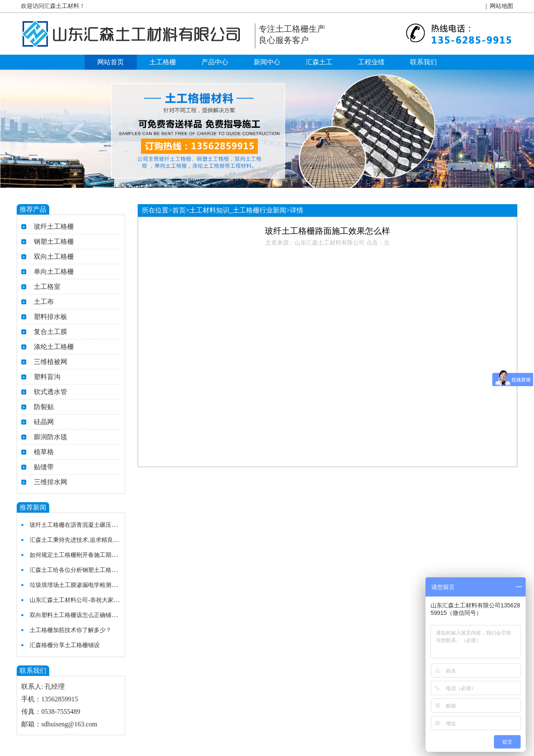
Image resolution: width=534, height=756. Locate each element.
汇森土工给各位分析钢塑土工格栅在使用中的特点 (94, 570)
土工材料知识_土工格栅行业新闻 (238, 210)
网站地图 (501, 6)
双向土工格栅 (54, 257)
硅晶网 (44, 422)
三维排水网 (50, 482)
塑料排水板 (50, 317)
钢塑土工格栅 (54, 241)
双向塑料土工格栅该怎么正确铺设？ (76, 615)
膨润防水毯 (50, 437)
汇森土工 (319, 62)
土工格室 (47, 287)
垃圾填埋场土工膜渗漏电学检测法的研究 (82, 585)
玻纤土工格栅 (54, 226)
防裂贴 (44, 407)
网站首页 (111, 62)
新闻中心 (267, 62)
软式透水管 (50, 392)
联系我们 (423, 62)
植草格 (44, 452)
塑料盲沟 (47, 377)
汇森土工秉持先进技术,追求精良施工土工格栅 (89, 540)
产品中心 (215, 62)
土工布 (44, 302)
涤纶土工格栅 (54, 347)
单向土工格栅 (54, 272)
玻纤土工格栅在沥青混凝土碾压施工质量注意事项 (94, 525)
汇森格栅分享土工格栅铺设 (65, 645)
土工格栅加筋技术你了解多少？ (71, 630)
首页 (179, 210)
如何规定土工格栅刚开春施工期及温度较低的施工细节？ (103, 555)
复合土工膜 (50, 332)
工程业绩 (371, 62)
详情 (297, 210)
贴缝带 (44, 467)
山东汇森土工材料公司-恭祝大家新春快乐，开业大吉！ (101, 600)
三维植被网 (50, 362)
